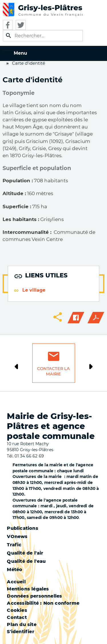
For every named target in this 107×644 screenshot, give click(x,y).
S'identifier (20, 632)
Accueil (16, 582)
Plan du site (22, 624)
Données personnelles (34, 596)
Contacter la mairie (54, 371)
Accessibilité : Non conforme (43, 603)
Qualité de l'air (25, 553)
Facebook (8, 25)
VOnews (17, 536)
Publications (22, 528)
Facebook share (76, 318)
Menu (20, 53)
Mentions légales (28, 589)
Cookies (17, 610)
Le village (34, 290)
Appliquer (9, 36)
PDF (96, 318)
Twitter (21, 25)
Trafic (14, 545)
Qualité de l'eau (26, 561)
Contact (17, 617)
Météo (15, 570)
